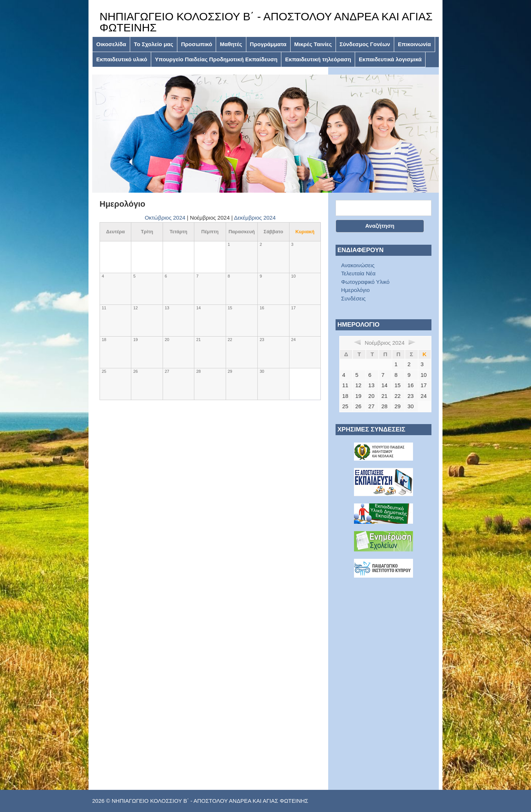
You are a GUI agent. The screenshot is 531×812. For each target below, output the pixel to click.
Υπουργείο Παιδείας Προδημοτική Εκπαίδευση (216, 59)
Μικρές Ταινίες (313, 44)
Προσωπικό (197, 44)
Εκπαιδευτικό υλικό (122, 59)
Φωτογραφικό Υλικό (365, 282)
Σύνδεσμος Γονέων (365, 44)
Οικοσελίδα (111, 44)
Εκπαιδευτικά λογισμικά (390, 59)
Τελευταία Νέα (358, 273)
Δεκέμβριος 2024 (255, 218)
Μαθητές (231, 44)
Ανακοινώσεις (358, 265)
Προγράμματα (268, 44)
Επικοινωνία (414, 44)
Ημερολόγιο (355, 290)
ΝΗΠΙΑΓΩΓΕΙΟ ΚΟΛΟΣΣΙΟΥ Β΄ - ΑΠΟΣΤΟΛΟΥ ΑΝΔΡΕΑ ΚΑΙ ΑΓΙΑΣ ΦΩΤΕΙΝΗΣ (266, 22)
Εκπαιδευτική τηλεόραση (318, 59)
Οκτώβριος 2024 (165, 218)
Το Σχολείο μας (154, 44)
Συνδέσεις (353, 298)
